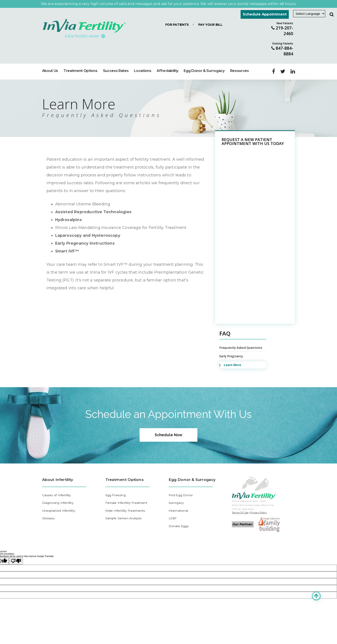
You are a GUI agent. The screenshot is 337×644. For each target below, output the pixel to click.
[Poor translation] (16, 552)
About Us (50, 60)
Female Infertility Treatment (128, 494)
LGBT (173, 510)
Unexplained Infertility (59, 502)
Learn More (233, 355)
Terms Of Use (240, 503)
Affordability (167, 60)
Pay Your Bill (210, 25)
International (179, 502)
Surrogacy (177, 494)
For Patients (177, 25)
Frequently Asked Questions (241, 337)
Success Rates (116, 60)
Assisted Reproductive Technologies (94, 201)
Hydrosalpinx (69, 209)
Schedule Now (169, 425)
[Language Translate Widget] (309, 14)
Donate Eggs (179, 518)
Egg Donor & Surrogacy (204, 60)
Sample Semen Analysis (124, 510)
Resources (239, 60)
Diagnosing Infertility (58, 494)
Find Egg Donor (181, 486)
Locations (143, 60)
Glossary (49, 510)
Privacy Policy (259, 503)
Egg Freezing (116, 486)
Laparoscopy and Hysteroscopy (88, 225)
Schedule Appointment (265, 14)
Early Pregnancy (232, 346)
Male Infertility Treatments (126, 502)
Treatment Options (80, 60)
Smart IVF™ (68, 240)
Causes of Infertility (57, 486)
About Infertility (58, 470)
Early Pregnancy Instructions (86, 232)
